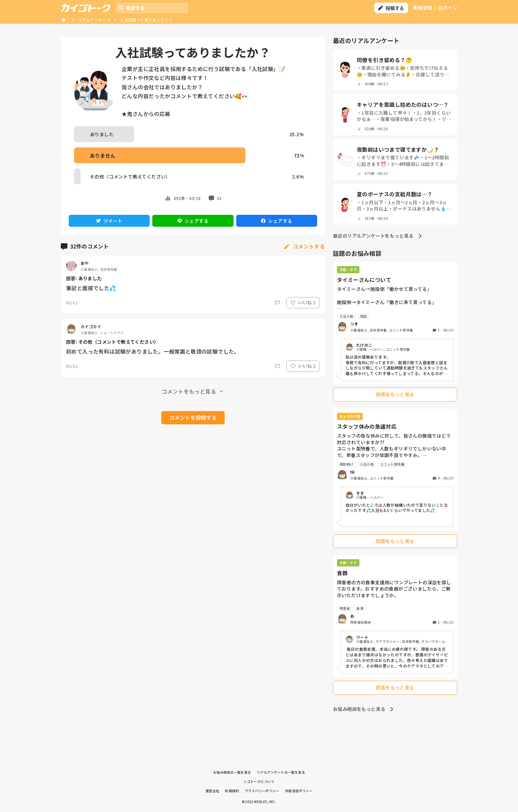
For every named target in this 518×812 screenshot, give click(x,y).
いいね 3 (303, 302)
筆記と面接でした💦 (91, 288)
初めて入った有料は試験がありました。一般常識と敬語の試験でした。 (153, 351)
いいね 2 (303, 366)
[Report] (277, 303)
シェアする (193, 221)
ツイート (109, 221)
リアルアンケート (94, 20)
